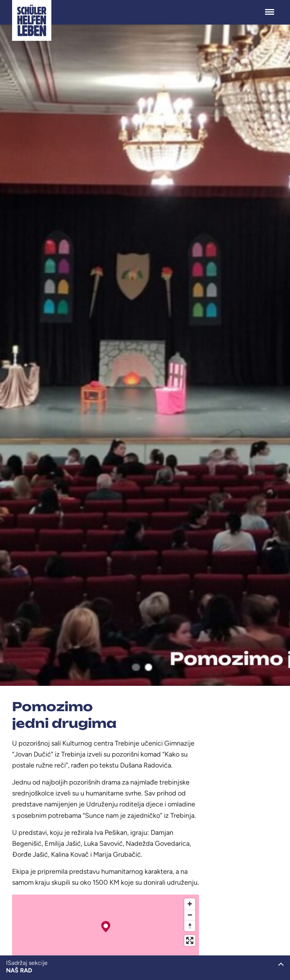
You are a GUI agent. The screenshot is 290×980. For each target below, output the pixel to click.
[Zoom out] (190, 915)
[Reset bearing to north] (190, 926)
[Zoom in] (190, 904)
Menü (270, 8)
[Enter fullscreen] (190, 940)
